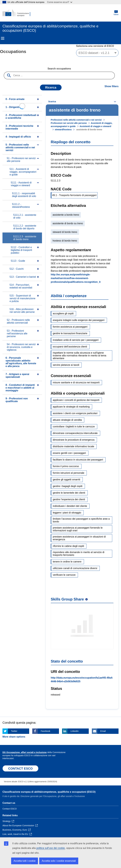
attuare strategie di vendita (67, 420)
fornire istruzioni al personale (69, 473)
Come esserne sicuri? (60, 2)
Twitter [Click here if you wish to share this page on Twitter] (14, 731)
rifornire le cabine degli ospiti (68, 546)
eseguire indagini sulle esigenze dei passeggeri (79, 320)
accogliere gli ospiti (63, 313)
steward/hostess (63, 130)
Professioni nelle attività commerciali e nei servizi (76, 120)
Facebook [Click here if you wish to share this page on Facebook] (45, 731)
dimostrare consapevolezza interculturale (75, 433)
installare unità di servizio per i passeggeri (76, 340)
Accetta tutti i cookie (25, 861)
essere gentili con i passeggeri (69, 453)
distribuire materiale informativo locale (74, 446)
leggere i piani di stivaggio (67, 513)
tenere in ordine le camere (67, 562)
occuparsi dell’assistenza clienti (70, 347)
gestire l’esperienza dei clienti (69, 499)
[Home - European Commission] (17, 13)
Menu (3, 38)
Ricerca (51, 87)
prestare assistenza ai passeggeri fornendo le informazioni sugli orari (78, 529)
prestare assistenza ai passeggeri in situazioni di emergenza (79, 538)
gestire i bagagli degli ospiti (68, 486)
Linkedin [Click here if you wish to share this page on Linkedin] (75, 731)
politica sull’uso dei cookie (51, 848)
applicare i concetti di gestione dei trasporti (76, 400)
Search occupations (59, 69)
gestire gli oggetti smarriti (67, 480)
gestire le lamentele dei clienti (69, 493)
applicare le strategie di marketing (71, 407)
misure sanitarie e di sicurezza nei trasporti (76, 382)
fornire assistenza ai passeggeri (70, 327)
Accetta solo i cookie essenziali (59, 861)
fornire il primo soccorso (66, 466)
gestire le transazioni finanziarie (70, 333)
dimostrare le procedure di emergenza (74, 440)
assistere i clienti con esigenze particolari (75, 413)
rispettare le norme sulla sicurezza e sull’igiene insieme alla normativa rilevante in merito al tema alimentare (80, 356)
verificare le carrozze (64, 575)
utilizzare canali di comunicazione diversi (75, 568)
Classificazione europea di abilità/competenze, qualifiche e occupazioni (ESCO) (49, 792)
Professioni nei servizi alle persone (69, 123)
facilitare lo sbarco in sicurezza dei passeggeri (78, 460)
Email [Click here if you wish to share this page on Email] (103, 731)
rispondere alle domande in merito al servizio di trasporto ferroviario (79, 554)
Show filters (112, 86)
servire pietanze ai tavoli (66, 365)
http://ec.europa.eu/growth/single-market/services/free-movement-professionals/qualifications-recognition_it (76, 278)
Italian (116, 13)
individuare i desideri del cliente (70, 506)
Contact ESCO (10, 809)
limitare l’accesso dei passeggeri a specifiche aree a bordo (81, 520)
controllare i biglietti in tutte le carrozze (74, 427)
